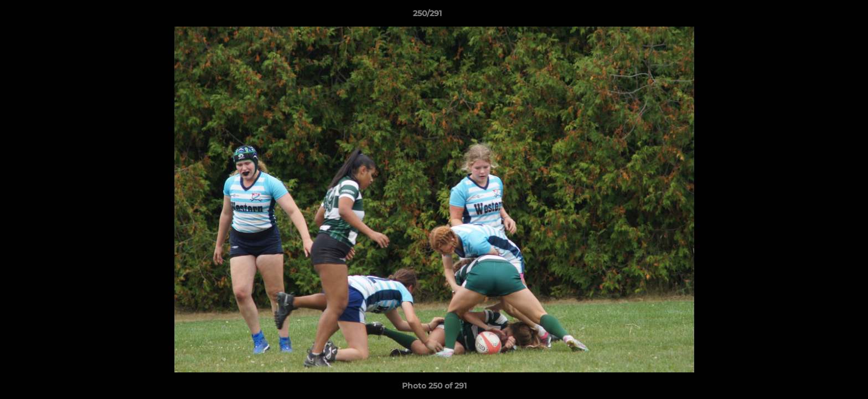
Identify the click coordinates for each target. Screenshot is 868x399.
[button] (821, 16)
